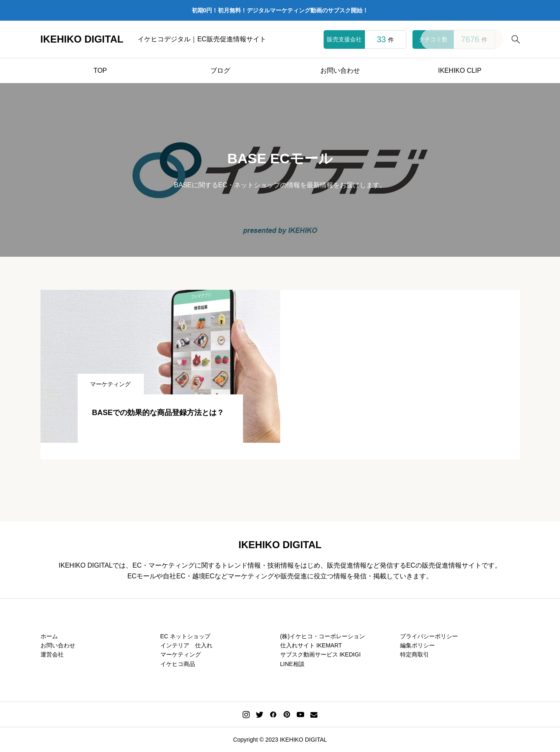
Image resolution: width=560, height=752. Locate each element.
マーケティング (181, 654)
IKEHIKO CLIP (460, 70)
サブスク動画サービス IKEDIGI (321, 654)
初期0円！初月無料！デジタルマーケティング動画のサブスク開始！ (280, 10)
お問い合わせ (340, 70)
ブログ (220, 70)
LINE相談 (292, 664)
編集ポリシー (417, 645)
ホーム (49, 636)
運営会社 (52, 654)
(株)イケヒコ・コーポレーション (323, 636)
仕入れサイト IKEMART (311, 645)
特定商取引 (415, 654)
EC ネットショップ (185, 636)
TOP (100, 70)
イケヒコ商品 (178, 664)
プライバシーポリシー (429, 636)
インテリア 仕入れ (186, 645)
